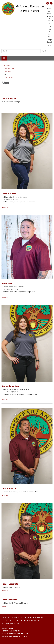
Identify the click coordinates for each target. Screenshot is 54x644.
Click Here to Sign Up (49, 32)
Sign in (24, 637)
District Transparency (11, 631)
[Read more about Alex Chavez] (27, 255)
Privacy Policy (7, 628)
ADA (49, 46)
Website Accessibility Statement (15, 634)
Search (44, 51)
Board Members (9, 71)
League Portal (50, 41)
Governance (6, 65)
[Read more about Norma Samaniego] (27, 351)
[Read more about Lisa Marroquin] (27, 99)
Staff (6, 74)
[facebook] (51, 4)
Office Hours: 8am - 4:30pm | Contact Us (50, 16)
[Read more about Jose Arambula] (27, 450)
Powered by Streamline (11, 637)
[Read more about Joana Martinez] (27, 159)
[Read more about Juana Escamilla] (27, 601)
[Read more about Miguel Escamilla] (27, 545)
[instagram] (48, 4)
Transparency (9, 77)
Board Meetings (9, 68)
